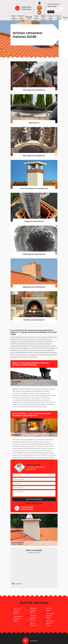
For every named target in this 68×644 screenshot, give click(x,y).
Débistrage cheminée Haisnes (33, 610)
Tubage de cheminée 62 (36, 18)
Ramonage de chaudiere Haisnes (50, 616)
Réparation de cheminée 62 (21, 18)
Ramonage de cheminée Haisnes (50, 623)
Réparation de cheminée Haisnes (18, 619)
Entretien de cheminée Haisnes (18, 611)
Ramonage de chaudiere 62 (51, 18)
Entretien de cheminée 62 (14, 18)
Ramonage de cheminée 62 (58, 18)
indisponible (26, 7)
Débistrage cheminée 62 (29, 18)
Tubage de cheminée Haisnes (33, 618)
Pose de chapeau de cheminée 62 (43, 18)
